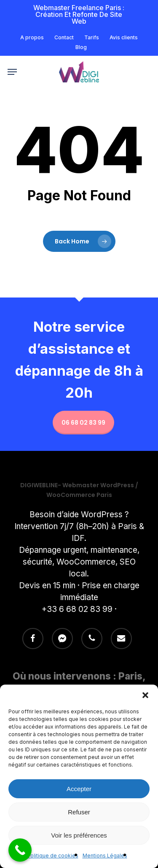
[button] (145, 695)
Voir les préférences (79, 835)
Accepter (79, 789)
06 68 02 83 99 (83, 423)
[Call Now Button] (20, 850)
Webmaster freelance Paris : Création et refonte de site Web (79, 14)
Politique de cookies (53, 856)
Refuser (79, 812)
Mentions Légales (105, 856)
